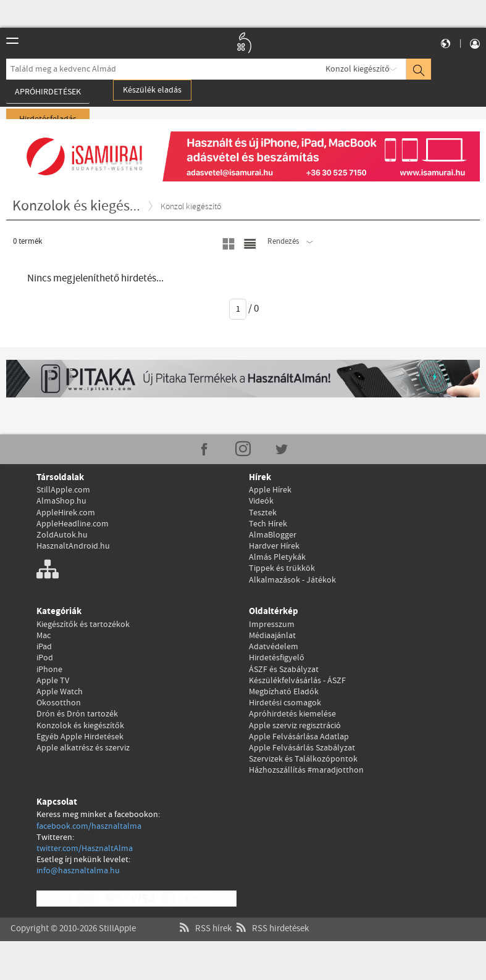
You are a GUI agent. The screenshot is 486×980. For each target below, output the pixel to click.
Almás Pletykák (277, 557)
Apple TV (53, 681)
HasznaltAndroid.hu (73, 546)
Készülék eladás (152, 90)
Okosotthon (59, 703)
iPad (44, 647)
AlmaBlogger (273, 535)
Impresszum (272, 625)
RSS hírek (204, 916)
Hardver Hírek (274, 546)
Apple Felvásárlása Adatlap (299, 737)
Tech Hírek (268, 524)
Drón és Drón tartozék (77, 714)
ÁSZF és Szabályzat (284, 670)
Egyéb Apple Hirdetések (80, 737)
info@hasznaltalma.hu (78, 871)
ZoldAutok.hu (62, 535)
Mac (44, 636)
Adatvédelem (274, 647)
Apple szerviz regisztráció (295, 726)
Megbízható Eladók (284, 692)
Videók (261, 501)
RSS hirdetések (271, 916)
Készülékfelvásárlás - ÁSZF (297, 681)
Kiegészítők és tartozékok (83, 625)
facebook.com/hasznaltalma (89, 826)
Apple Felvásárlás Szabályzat (302, 748)
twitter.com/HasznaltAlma (85, 849)
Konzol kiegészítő (358, 69)
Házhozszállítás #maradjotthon (306, 770)
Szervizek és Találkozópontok (303, 759)
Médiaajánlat (272, 636)
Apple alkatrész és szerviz (83, 748)
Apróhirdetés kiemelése (292, 714)
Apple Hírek (270, 490)
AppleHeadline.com (73, 524)
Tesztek (263, 513)
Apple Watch (60, 692)
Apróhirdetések (48, 92)
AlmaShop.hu (61, 501)
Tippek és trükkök (282, 568)
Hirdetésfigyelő (277, 658)
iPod (45, 658)
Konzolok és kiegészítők (80, 726)
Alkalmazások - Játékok (292, 580)
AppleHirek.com (66, 513)
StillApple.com (63, 490)
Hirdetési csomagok (285, 703)
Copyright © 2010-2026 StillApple (73, 916)
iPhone (49, 670)
